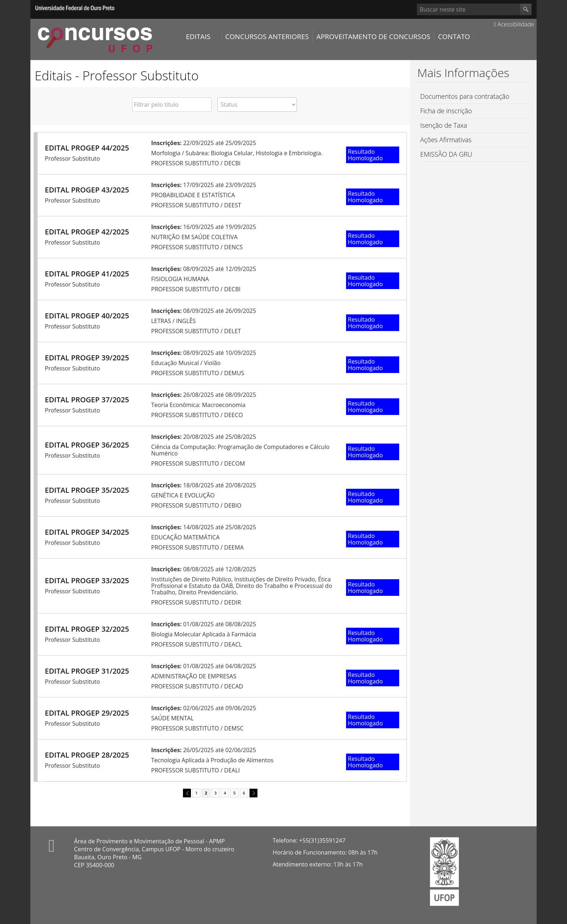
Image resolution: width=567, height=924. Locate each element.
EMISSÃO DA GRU (446, 154)
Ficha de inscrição (446, 111)
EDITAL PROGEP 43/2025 (87, 190)
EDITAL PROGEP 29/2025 (87, 713)
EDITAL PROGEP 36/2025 (87, 445)
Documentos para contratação (465, 96)
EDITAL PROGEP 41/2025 (87, 274)
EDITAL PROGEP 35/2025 (87, 490)
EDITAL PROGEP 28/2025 (87, 755)
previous (186, 792)
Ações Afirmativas (446, 140)
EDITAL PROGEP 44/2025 (87, 148)
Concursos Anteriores (267, 37)
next (252, 792)
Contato (454, 37)
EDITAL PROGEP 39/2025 (87, 358)
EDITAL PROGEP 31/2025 (87, 671)
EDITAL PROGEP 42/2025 (87, 232)
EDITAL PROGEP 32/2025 (87, 629)
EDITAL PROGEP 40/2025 (87, 316)
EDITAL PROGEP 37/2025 (87, 400)
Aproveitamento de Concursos (373, 37)
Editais (198, 37)
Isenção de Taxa (444, 125)
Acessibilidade (514, 24)
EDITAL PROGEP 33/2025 (87, 580)
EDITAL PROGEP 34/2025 (87, 532)
